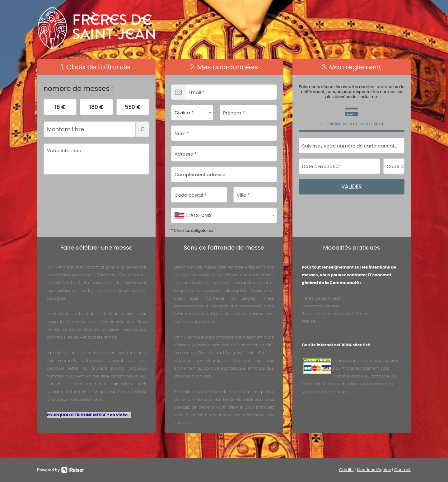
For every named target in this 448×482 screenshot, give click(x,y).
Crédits (346, 470)
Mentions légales (374, 470)
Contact (402, 470)
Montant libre (96, 129)
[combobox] (192, 113)
